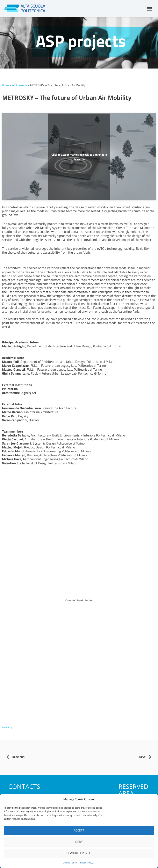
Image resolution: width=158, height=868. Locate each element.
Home (6, 85)
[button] (150, 8)
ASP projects (20, 85)
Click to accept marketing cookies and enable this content (79, 157)
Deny (79, 842)
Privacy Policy (86, 863)
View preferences (79, 853)
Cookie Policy (70, 863)
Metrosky (8, 727)
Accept (79, 830)
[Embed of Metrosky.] (79, 601)
